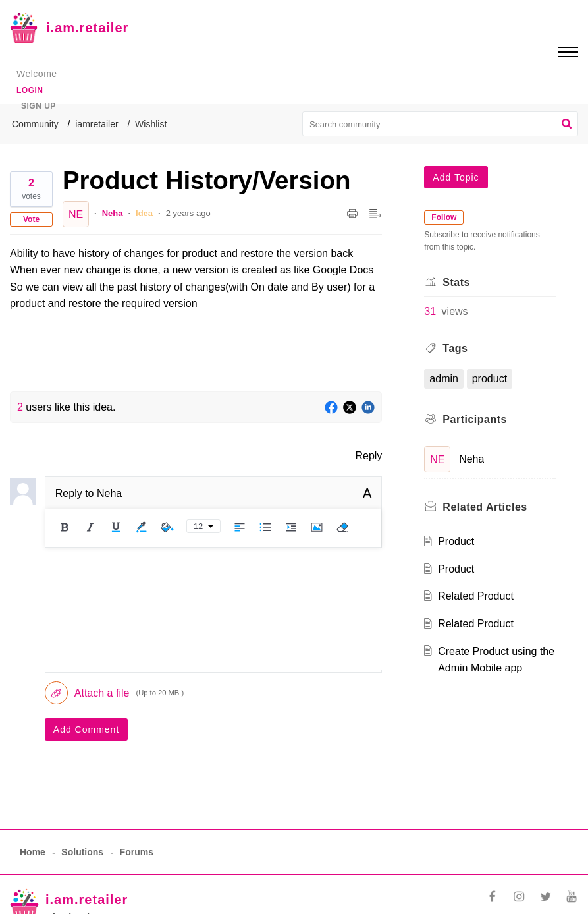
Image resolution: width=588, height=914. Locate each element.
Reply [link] (368, 456)
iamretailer (96, 124)
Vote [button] (31, 219)
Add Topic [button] (456, 177)
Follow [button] (444, 217)
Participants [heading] (475, 419)
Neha (113, 213)
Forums (137, 852)
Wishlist (151, 124)
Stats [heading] (456, 282)
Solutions (82, 852)
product (490, 379)
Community (35, 124)
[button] (567, 124)
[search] (440, 124)
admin (444, 379)
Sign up (39, 106)
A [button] (367, 493)
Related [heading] (485, 507)
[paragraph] (196, 279)
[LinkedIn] (368, 408)
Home (33, 852)
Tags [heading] (455, 348)
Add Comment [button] (86, 729)
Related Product (476, 596)
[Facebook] (331, 408)
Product (456, 541)
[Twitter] (350, 408)
